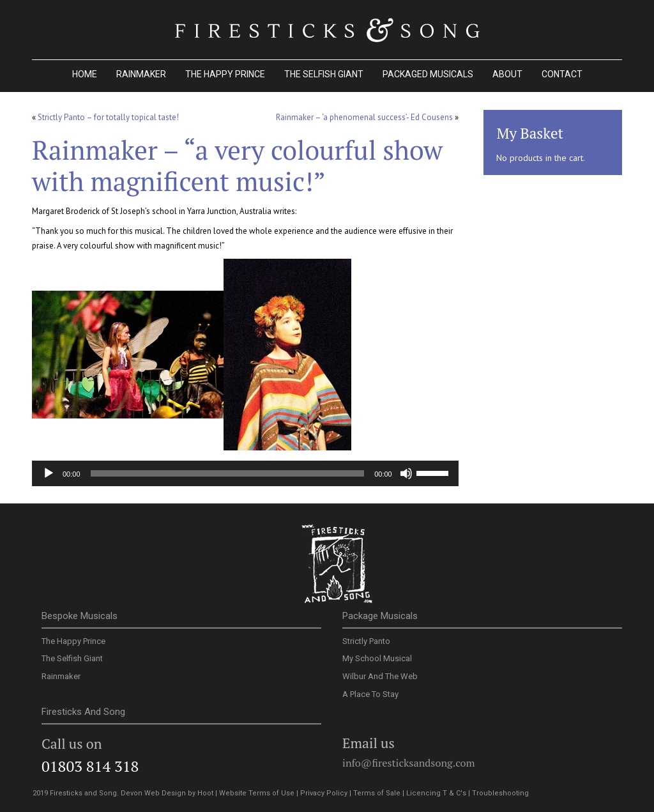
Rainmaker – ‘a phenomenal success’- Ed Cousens (364, 117)
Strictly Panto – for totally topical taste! (108, 117)
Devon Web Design (153, 793)
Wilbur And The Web (380, 676)
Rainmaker (141, 74)
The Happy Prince (225, 74)
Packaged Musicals (428, 74)
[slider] (228, 473)
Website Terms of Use (257, 793)
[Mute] (406, 473)
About (507, 74)
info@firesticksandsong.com (409, 763)
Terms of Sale (377, 793)
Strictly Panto (366, 641)
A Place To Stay (370, 694)
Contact (562, 74)
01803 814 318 (90, 766)
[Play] (49, 473)
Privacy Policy (324, 793)
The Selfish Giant (324, 74)
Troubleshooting (500, 793)
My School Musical (377, 658)
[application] (245, 473)
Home (85, 74)
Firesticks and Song (337, 565)
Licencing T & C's (436, 793)
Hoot (205, 793)
